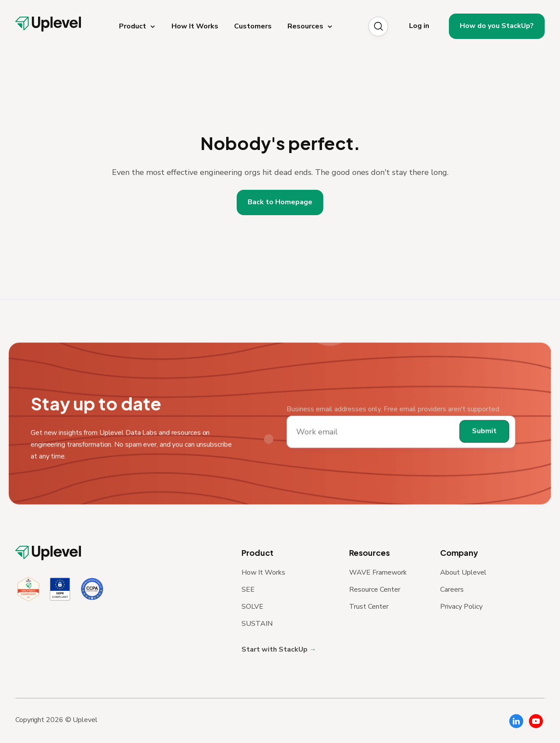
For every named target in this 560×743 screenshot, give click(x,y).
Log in (419, 26)
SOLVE (252, 607)
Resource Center (375, 590)
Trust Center (369, 607)
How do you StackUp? (497, 26)
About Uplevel (463, 572)
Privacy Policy (461, 607)
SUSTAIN (257, 624)
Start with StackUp (275, 649)
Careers (452, 590)
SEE (248, 590)
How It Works (263, 572)
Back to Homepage (280, 202)
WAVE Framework (378, 572)
